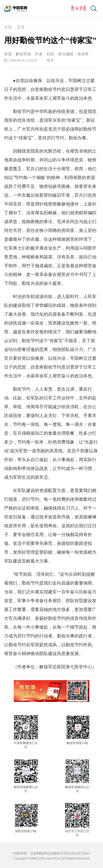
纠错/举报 (20, 853)
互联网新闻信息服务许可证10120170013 (60, 853)
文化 (8, 27)
